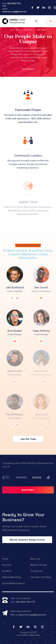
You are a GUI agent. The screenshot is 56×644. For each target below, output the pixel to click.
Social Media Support (14, 583)
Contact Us (37, 571)
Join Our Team (28, 439)
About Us (35, 559)
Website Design (39, 565)
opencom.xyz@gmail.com (14, 12)
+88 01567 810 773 (25, 602)
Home (5, 559)
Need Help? (28, 490)
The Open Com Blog (41, 577)
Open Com (35, 635)
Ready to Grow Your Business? (23, 517)
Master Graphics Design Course (27, 540)
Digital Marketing (11, 577)
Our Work (7, 571)
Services (7, 565)
